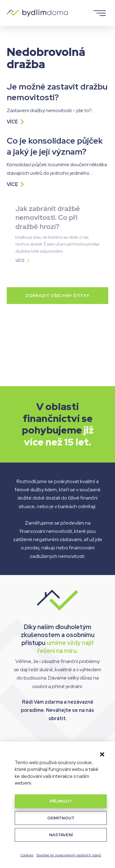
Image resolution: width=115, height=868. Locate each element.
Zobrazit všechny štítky (57, 295)
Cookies (27, 855)
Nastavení (61, 835)
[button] (102, 754)
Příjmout (61, 801)
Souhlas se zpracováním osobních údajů (69, 855)
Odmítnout (61, 818)
